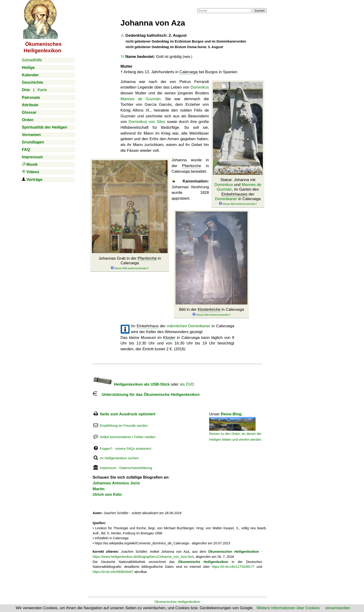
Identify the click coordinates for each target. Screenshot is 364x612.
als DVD (187, 384)
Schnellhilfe (32, 60)
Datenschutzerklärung (136, 468)
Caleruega (188, 72)
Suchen (260, 11)
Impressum (108, 468)
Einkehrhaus (148, 326)
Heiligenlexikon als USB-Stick (131, 384)
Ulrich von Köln (107, 495)
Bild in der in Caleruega (211, 312)
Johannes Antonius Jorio (116, 483)
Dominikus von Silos (147, 122)
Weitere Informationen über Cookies (288, 608)
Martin (99, 489)
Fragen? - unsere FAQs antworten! (126, 449)
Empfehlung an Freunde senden (124, 426)
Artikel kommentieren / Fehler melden (128, 437)
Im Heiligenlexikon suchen (119, 458)
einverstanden (338, 608)
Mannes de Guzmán (141, 99)
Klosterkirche (209, 309)
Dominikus (224, 185)
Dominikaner (226, 199)
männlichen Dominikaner (188, 326)
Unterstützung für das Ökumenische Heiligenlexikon (146, 395)
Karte (42, 90)
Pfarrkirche (147, 258)
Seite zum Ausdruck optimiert (128, 414)
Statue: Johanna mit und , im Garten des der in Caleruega (238, 192)
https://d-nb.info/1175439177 (233, 567)
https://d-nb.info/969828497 (113, 572)
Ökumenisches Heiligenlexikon (177, 602)
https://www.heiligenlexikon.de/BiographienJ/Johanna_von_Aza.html (143, 557)
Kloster (169, 338)
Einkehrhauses (234, 194)
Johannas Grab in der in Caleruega (130, 263)
